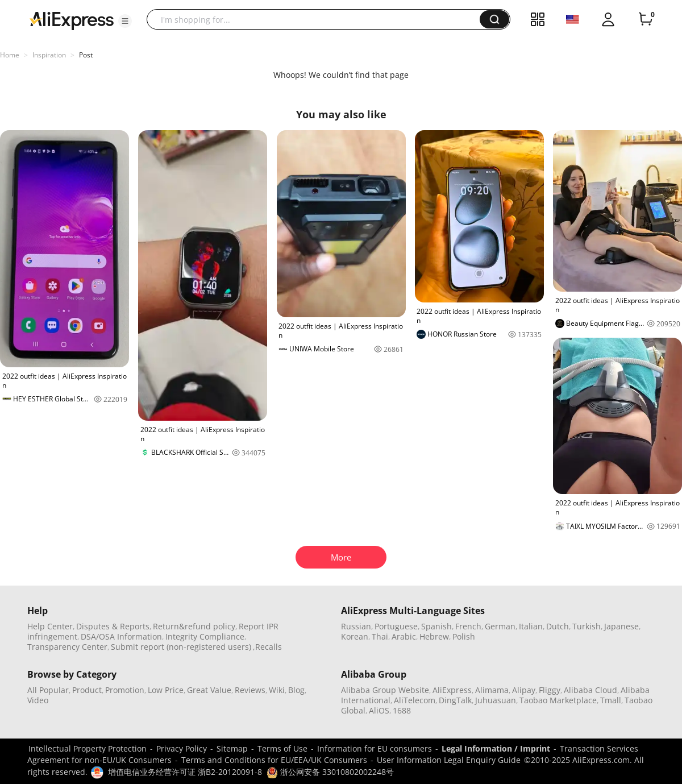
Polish (464, 636)
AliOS (379, 710)
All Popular (48, 690)
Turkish (587, 626)
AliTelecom (415, 700)
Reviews (250, 690)
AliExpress (452, 690)
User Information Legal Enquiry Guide (449, 760)
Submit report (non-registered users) (181, 647)
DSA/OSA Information (121, 636)
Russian (356, 626)
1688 (402, 710)
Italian (531, 626)
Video (38, 700)
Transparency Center (67, 647)
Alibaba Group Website (385, 690)
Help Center (50, 626)
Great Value (209, 690)
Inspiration (49, 55)
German (500, 626)
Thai (380, 636)
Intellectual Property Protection (88, 748)
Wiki (277, 690)
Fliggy (550, 690)
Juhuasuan (496, 700)
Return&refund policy (194, 626)
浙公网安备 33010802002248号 (330, 772)
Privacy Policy (182, 748)
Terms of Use (282, 748)
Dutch (558, 626)
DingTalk (455, 700)
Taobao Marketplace (558, 700)
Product (87, 690)
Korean (355, 636)
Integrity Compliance (205, 636)
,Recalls (267, 647)
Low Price (166, 690)
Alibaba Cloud (590, 690)
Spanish (436, 626)
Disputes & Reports (113, 626)
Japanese (621, 626)
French (468, 626)
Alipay (524, 690)
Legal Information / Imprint (496, 748)
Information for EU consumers (375, 748)
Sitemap (232, 748)
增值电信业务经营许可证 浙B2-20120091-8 (185, 772)
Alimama (492, 690)
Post (86, 55)
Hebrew (434, 636)
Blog (296, 690)
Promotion (125, 690)
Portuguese (396, 626)
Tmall (611, 700)
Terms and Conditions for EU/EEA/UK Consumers (274, 760)
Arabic (404, 636)
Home (10, 55)
